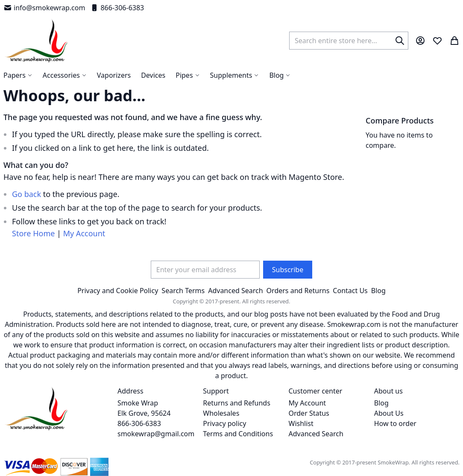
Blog (378, 291)
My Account (84, 233)
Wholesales (221, 413)
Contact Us (350, 291)
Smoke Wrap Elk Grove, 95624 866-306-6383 (144, 413)
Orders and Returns (298, 291)
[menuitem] (280, 75)
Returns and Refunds (237, 403)
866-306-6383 (117, 8)
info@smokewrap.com (44, 8)
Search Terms (183, 291)
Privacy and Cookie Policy (118, 291)
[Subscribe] (288, 270)
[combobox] (349, 41)
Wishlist (301, 423)
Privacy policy (224, 423)
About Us (389, 413)
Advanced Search (235, 291)
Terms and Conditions (238, 434)
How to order (395, 423)
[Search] (400, 41)
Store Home (33, 233)
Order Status (309, 413)
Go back (26, 194)
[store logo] (37, 41)
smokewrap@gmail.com (156, 434)
